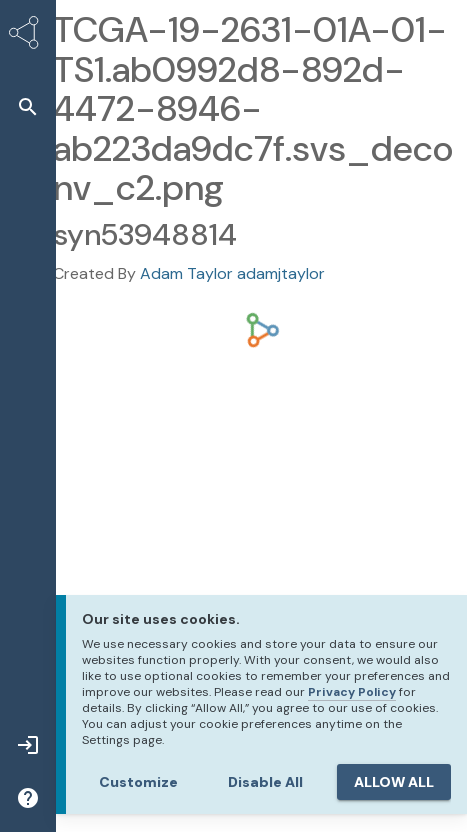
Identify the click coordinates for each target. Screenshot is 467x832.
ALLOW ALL (394, 782)
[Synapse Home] (28, 36)
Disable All (265, 782)
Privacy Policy (352, 692)
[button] (28, 106)
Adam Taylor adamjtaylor (232, 273)
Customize (138, 782)
